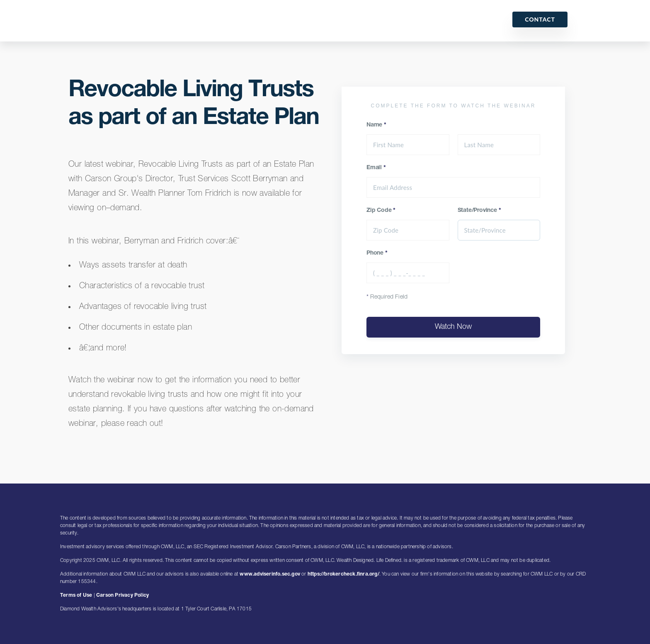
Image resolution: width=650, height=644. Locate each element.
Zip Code (381, 211)
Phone (377, 253)
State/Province (479, 211)
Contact (540, 19)
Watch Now (453, 327)
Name (376, 125)
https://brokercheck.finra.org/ (343, 574)
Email (376, 168)
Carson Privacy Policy (122, 595)
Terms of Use (76, 595)
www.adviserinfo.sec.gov (270, 574)
